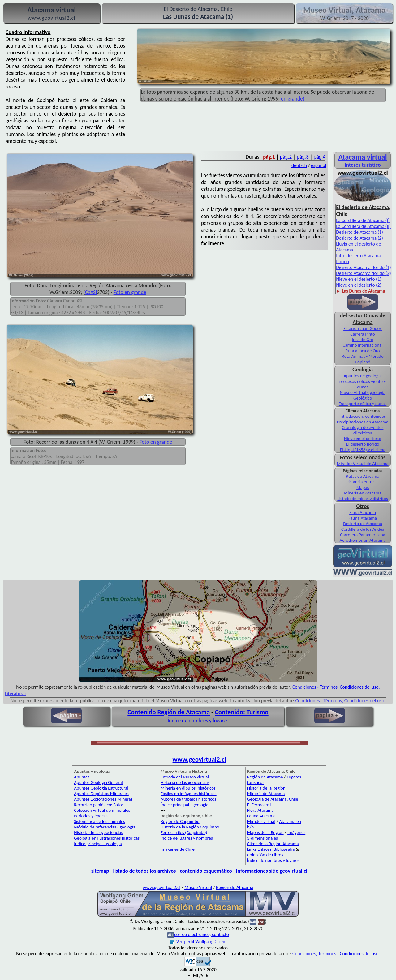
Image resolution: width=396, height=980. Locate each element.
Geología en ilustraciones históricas (107, 838)
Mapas (363, 487)
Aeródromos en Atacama (362, 540)
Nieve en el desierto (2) (359, 285)
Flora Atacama (363, 512)
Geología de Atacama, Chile (273, 799)
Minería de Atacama (266, 794)
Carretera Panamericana (363, 535)
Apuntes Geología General (98, 782)
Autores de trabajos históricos (188, 799)
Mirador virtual (261, 821)
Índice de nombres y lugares (198, 721)
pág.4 (320, 157)
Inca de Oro (362, 340)
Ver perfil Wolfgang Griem (198, 941)
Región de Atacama (265, 777)
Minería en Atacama (362, 493)
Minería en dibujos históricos (188, 788)
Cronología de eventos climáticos (363, 430)
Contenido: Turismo (241, 712)
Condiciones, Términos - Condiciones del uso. (336, 954)
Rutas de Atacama (363, 476)
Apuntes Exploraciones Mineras (103, 799)
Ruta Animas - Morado (362, 356)
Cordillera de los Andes (363, 529)
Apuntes (82, 777)
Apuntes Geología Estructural (101, 788)
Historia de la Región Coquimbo (190, 827)
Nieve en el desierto (363, 439)
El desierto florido (363, 444)
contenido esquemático (206, 871)
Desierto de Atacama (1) (359, 232)
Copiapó (363, 362)
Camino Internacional (363, 345)
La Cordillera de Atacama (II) (363, 226)
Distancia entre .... (363, 482)
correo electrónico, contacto (202, 934)
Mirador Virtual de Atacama (363, 464)
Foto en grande (130, 292)
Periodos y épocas (91, 816)
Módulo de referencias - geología (105, 827)
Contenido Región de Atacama (169, 712)
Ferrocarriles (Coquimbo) (184, 832)
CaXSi (91, 292)
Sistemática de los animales (99, 821)
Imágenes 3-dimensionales (276, 835)
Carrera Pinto (362, 334)
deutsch (299, 165)
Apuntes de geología (363, 376)
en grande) (293, 99)
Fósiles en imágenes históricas (189, 794)
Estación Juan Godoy (363, 328)
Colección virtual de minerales (102, 810)
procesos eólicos (355, 381)
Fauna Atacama (363, 518)
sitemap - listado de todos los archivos (133, 871)
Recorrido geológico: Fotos (99, 805)
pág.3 (303, 157)
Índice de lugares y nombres (187, 838)
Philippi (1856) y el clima (363, 450)
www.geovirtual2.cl (199, 760)
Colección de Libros (265, 855)
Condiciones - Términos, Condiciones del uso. (336, 687)
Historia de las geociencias (98, 832)
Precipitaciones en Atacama (363, 422)
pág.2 (286, 157)
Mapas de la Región (265, 832)
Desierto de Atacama (362, 524)
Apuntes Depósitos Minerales (101, 794)
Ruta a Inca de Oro (363, 351)
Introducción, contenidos (363, 416)
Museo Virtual (198, 887)
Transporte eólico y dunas (363, 404)
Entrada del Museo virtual (185, 777)
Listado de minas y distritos (362, 499)
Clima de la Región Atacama (273, 844)
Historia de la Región (266, 788)
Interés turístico (362, 165)
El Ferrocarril (259, 805)
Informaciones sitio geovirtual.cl (272, 871)
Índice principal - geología (98, 844)
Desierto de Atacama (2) (359, 238)
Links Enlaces (259, 849)
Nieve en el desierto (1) (359, 279)
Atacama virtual (363, 157)
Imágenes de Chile (178, 849)
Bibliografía (284, 849)
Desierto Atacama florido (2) (363, 273)
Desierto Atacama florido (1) (363, 267)
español (319, 165)
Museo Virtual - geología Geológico (363, 395)
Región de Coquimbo (180, 821)
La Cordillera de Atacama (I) (363, 220)
